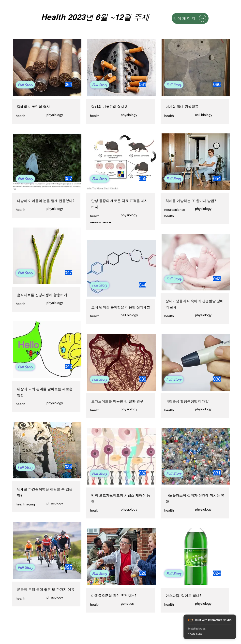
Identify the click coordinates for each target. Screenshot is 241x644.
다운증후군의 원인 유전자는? (114, 596)
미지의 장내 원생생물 (182, 107)
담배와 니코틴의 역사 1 (35, 107)
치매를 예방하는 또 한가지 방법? (191, 201)
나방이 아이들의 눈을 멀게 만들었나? (46, 201)
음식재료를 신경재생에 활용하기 (42, 295)
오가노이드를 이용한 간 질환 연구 (117, 401)
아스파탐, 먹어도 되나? (183, 596)
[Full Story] (25, 85)
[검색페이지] (190, 18)
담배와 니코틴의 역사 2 (109, 107)
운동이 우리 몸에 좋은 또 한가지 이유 (46, 589)
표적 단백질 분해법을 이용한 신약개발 (121, 307)
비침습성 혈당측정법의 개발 (187, 401)
